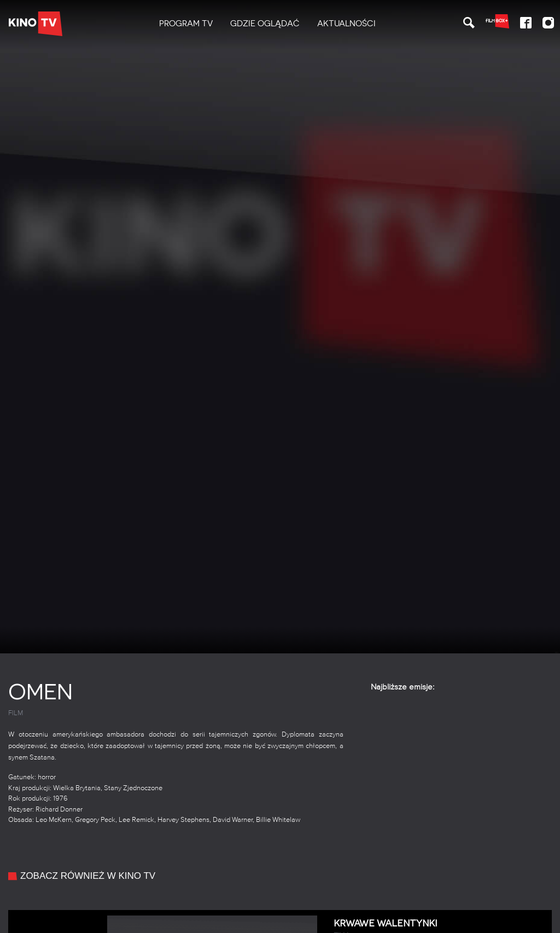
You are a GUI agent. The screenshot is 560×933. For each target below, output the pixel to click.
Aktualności (346, 24)
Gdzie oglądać (265, 24)
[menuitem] (186, 24)
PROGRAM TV (186, 24)
